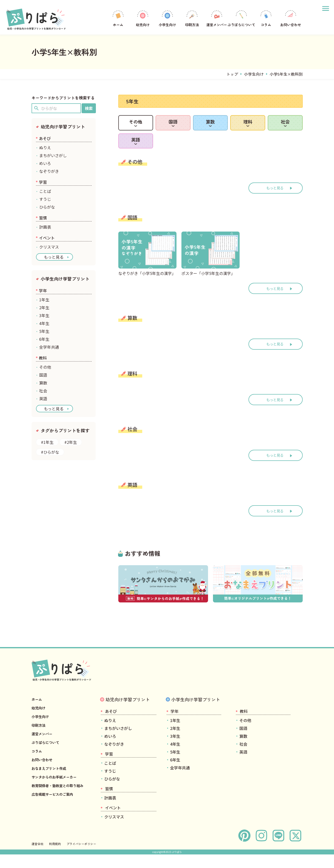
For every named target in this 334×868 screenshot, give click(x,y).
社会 (285, 127)
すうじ (45, 199)
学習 (43, 182)
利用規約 (55, 857)
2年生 (44, 307)
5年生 (44, 331)
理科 (248, 127)
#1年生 (47, 442)
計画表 (45, 227)
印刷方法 (192, 18)
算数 (210, 127)
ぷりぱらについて (241, 18)
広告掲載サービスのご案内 (55, 814)
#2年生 (71, 442)
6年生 (44, 339)
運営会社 (37, 857)
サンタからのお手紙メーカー (57, 796)
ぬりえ (45, 147)
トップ (232, 74)
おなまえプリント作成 (51, 788)
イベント (47, 238)
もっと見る (275, 207)
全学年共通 (49, 347)
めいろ (45, 163)
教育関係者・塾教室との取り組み (61, 805)
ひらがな (47, 207)
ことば (45, 191)
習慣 (43, 218)
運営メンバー (217, 18)
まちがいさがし (53, 155)
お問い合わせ (291, 18)
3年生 (44, 315)
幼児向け (143, 18)
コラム (266, 18)
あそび (45, 138)
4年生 (44, 323)
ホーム (118, 18)
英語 (136, 154)
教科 (43, 358)
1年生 (44, 300)
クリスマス (49, 247)
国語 (173, 127)
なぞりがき (49, 171)
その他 (136, 127)
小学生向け (167, 18)
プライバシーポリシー (81, 857)
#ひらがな (50, 452)
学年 (43, 290)
